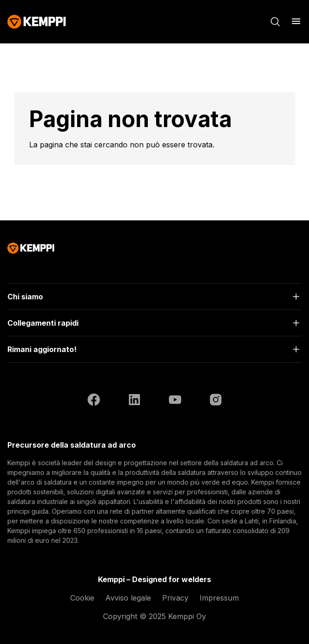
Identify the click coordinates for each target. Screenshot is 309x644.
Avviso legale (128, 598)
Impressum (219, 598)
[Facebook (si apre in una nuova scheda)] (94, 401)
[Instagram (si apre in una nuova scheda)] (216, 401)
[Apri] (154, 297)
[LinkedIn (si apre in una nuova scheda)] (134, 401)
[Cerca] (275, 22)
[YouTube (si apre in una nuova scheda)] (175, 401)
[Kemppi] (37, 22)
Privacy (175, 598)
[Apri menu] (296, 21)
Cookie (82, 598)
